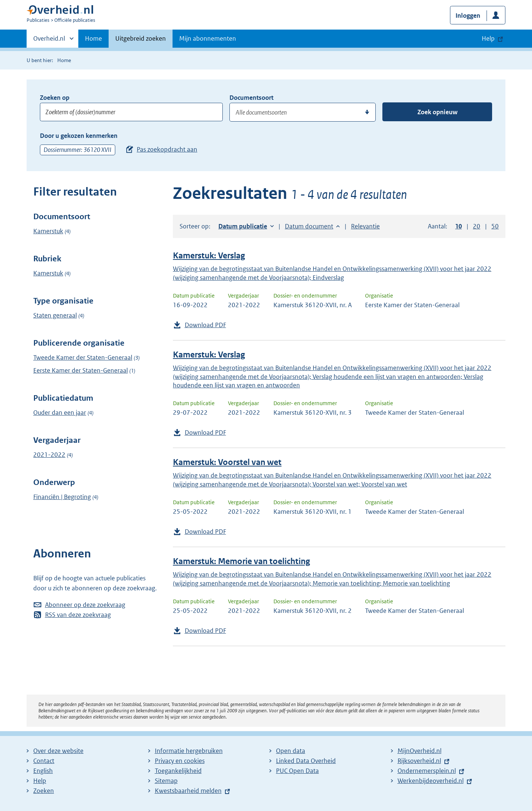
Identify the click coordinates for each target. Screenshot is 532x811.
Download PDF (205, 325)
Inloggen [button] (468, 16)
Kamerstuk (48, 231)
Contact (44, 761)
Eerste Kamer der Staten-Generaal (81, 370)
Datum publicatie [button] (243, 226)
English (43, 771)
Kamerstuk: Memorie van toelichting (241, 561)
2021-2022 (49, 455)
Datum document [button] (309, 226)
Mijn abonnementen (208, 38)
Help (40, 781)
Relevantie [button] (365, 226)
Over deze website (58, 751)
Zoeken (44, 791)
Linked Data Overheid (306, 761)
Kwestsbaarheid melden (188, 791)
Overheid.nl (49, 41)
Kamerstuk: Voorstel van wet (227, 462)
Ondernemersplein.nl (427, 771)
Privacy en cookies (180, 761)
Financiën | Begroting (62, 497)
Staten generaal (55, 315)
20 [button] (477, 226)
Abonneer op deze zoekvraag (85, 605)
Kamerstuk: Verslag (209, 256)
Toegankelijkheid (178, 771)
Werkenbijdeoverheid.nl (431, 781)
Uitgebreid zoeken (141, 38)
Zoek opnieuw (437, 112)
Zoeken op (55, 98)
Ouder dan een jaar (60, 413)
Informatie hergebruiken (189, 751)
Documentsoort (251, 98)
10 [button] (458, 226)
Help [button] (488, 38)
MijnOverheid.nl (420, 751)
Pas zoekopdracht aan (167, 149)
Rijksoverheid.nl (419, 761)
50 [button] (495, 226)
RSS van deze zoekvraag (78, 615)
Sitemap (166, 781)
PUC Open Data (297, 771)
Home (93, 38)
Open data (291, 751)
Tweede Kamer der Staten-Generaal (83, 357)
